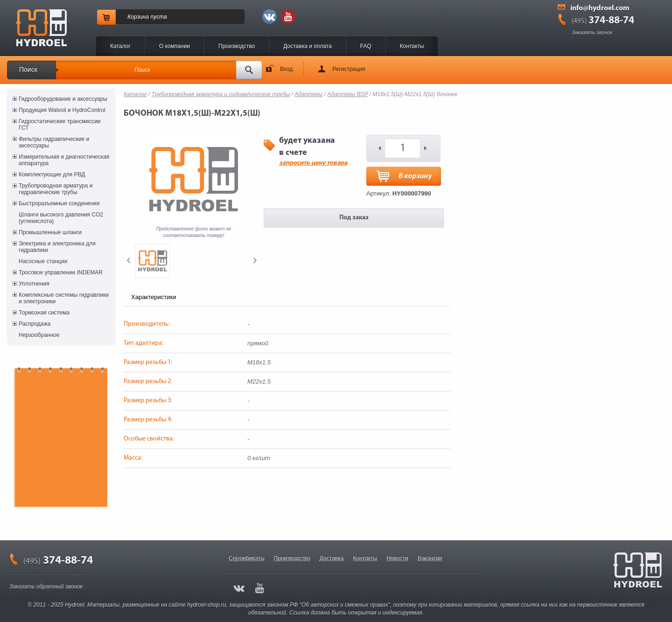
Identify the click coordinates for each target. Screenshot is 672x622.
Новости (397, 559)
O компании (175, 46)
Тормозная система (44, 313)
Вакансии (430, 559)
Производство (237, 46)
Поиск (28, 70)
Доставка (332, 559)
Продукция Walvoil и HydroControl (62, 110)
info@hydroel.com (600, 8)
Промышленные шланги (50, 232)
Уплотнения (34, 284)
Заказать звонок (592, 32)
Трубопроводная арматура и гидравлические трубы (56, 189)
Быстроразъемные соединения (59, 203)
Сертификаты (247, 559)
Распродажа (35, 324)
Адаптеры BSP (347, 94)
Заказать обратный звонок (46, 587)
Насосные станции (43, 261)
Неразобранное (39, 335)
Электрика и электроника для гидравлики (57, 247)
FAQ (366, 46)
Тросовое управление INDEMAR (61, 273)
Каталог (120, 46)
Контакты (412, 46)
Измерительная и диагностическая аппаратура (64, 160)
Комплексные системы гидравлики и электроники (64, 298)
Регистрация (349, 69)
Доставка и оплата (308, 46)
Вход (286, 69)
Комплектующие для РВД (52, 175)
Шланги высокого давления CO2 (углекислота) (61, 218)
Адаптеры (308, 94)
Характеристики (154, 297)
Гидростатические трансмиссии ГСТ (60, 125)
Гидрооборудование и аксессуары (63, 99)
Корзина (138, 17)
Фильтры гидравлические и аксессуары (54, 142)
